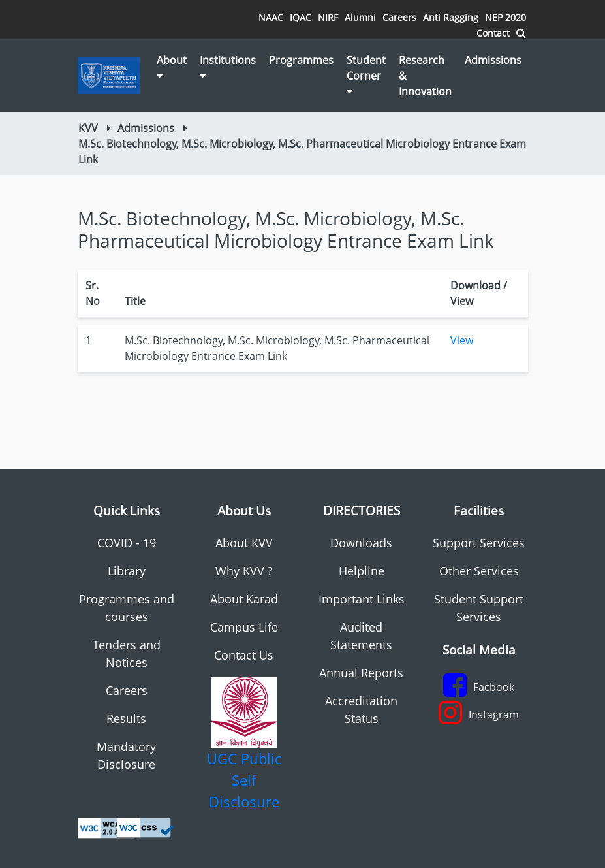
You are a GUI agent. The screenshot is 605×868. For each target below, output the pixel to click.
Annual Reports (361, 673)
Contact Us (244, 655)
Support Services (479, 543)
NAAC (271, 17)
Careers (399, 17)
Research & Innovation (425, 76)
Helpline (362, 571)
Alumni (360, 17)
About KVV (244, 543)
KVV (88, 128)
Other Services (479, 571)
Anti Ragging (451, 17)
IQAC (301, 17)
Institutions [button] (228, 67)
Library (127, 571)
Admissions (493, 60)
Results (126, 718)
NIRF (328, 17)
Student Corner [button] (366, 75)
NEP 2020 (505, 17)
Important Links (362, 599)
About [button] (172, 67)
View (462, 340)
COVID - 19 (127, 543)
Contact (493, 33)
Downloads (361, 543)
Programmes (301, 60)
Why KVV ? (244, 571)
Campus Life (244, 627)
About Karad (244, 599)
